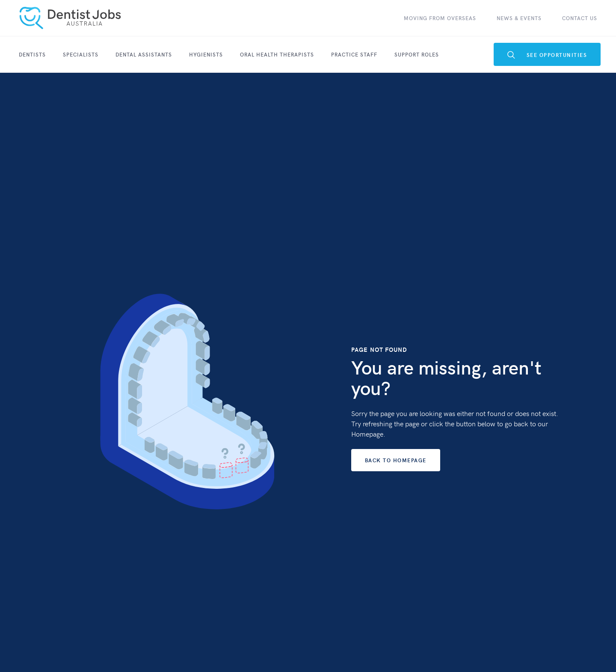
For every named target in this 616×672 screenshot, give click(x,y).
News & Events (519, 18)
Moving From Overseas (440, 18)
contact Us (580, 18)
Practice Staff (354, 54)
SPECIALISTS (81, 54)
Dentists (32, 54)
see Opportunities (547, 55)
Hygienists (206, 54)
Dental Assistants (144, 54)
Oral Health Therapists (277, 54)
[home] (70, 18)
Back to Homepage (396, 460)
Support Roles (417, 54)
